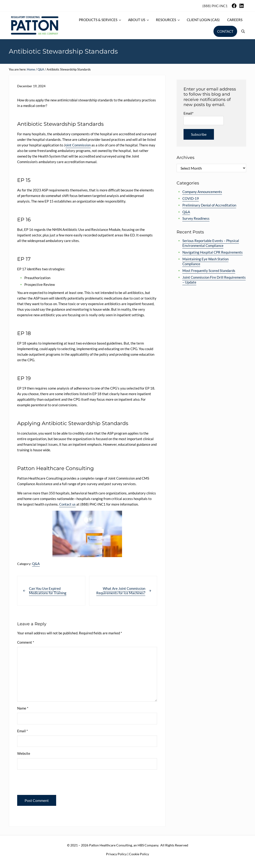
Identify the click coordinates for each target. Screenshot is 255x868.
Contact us (67, 504)
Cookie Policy (139, 854)
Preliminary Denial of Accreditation (209, 205)
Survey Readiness (196, 218)
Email (23, 731)
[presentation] (49, 784)
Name (23, 708)
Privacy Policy (116, 854)
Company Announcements (202, 192)
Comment (26, 642)
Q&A (36, 564)
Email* (204, 118)
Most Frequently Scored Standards (209, 271)
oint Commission (78, 145)
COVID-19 (191, 198)
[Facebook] (234, 7)
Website (24, 753)
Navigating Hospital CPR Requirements (213, 252)
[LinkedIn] (242, 7)
